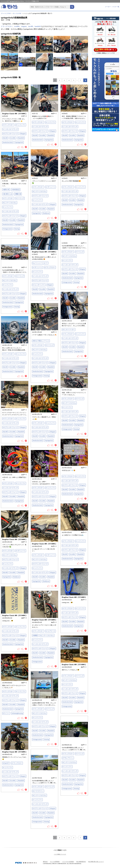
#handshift (21, 138)
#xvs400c (13, 138)
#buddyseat (46, 213)
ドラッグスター (7, 26)
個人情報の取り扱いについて (96, 862)
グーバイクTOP (6, 13)
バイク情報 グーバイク (60, 854)
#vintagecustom (7, 229)
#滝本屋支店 (16, 190)
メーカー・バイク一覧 (112, 7)
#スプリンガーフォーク (10, 134)
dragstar (24, 26)
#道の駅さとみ (8, 194)
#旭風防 (35, 635)
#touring (17, 229)
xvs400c (17, 26)
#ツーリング (20, 198)
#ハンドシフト (21, 125)
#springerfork (19, 142)
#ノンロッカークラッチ (10, 129)
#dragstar (23, 134)
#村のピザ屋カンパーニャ (41, 341)
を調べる (106, 50)
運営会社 (45, 862)
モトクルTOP (17, 13)
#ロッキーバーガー (69, 330)
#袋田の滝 (6, 190)
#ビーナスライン (38, 791)
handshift (38, 26)
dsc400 (31, 26)
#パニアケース (50, 631)
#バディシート (50, 187)
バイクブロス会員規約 (68, 862)
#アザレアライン (68, 758)
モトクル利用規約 (55, 862)
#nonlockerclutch (8, 142)
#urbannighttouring (17, 713)
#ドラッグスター (8, 125)
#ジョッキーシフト (39, 285)
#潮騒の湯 (18, 194)
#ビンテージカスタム (39, 191)
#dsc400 (5, 138)
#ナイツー (6, 713)
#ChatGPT (6, 763)
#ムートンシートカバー (40, 263)
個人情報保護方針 (81, 862)
